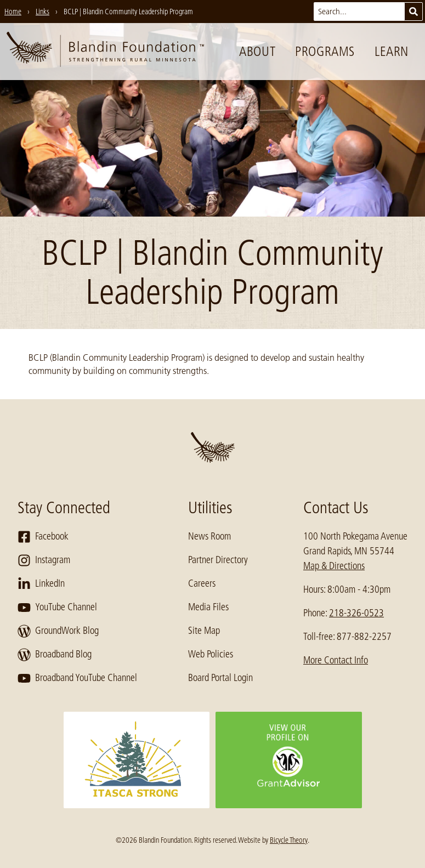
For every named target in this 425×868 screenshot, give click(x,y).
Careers (202, 583)
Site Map (204, 631)
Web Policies (211, 654)
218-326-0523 (356, 613)
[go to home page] (105, 52)
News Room (209, 536)
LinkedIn (41, 584)
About (257, 51)
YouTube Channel (57, 608)
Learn (392, 51)
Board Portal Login (220, 678)
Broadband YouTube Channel (77, 678)
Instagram (44, 560)
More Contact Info (336, 660)
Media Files (208, 607)
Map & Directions (334, 566)
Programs (325, 51)
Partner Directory (218, 560)
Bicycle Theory (289, 840)
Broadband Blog (55, 655)
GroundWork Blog (58, 631)
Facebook (43, 537)
